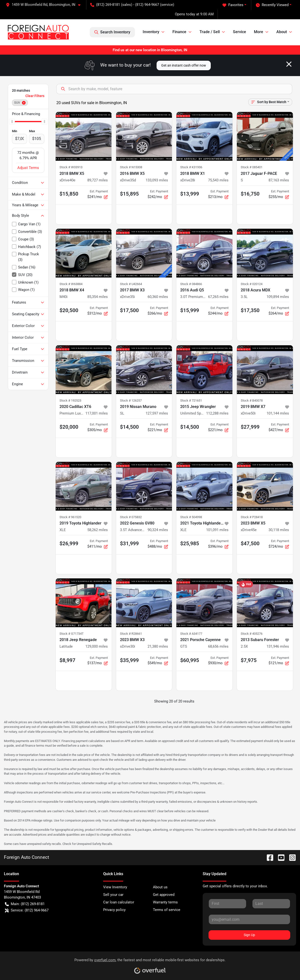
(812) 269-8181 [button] (105, 5)
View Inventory (115, 887)
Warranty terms (165, 902)
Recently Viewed (272, 5)
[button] (45, 5)
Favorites (233, 5)
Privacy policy (114, 910)
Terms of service (167, 910)
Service (240, 32)
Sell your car (113, 895)
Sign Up (249, 935)
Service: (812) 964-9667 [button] (27, 910)
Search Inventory (112, 32)
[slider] (12, 121)
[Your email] (249, 919)
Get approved (164, 895)
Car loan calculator (119, 902)
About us (160, 887)
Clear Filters (35, 96)
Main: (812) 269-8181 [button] (25, 904)
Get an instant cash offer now (184, 65)
